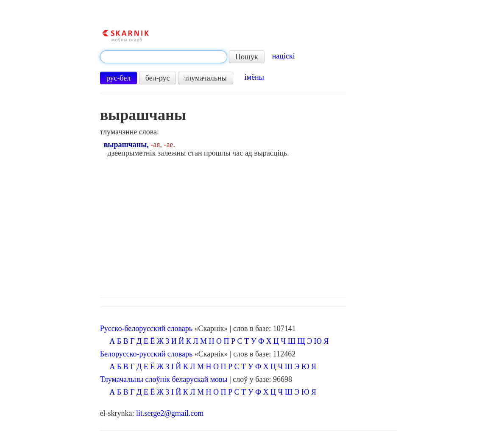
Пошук (247, 57)
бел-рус (158, 78)
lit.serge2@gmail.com (170, 413)
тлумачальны (206, 78)
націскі (284, 56)
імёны (254, 77)
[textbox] (164, 57)
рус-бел (119, 78)
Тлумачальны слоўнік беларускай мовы (164, 379)
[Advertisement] (249, 225)
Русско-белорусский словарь (146, 328)
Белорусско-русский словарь (146, 354)
